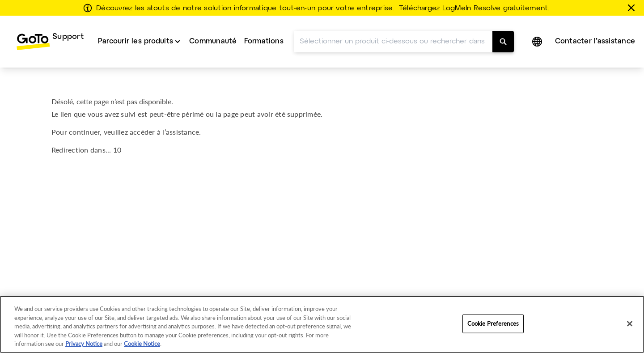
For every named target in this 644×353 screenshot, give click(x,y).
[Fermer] (633, 8)
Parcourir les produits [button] (136, 41)
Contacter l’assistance (595, 41)
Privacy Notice (84, 344)
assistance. (184, 132)
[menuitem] (50, 42)
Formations (264, 41)
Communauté (213, 41)
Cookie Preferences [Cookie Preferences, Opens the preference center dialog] (493, 323)
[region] (322, 324)
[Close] (630, 324)
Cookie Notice (142, 344)
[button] (538, 42)
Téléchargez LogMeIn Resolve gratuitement (474, 9)
